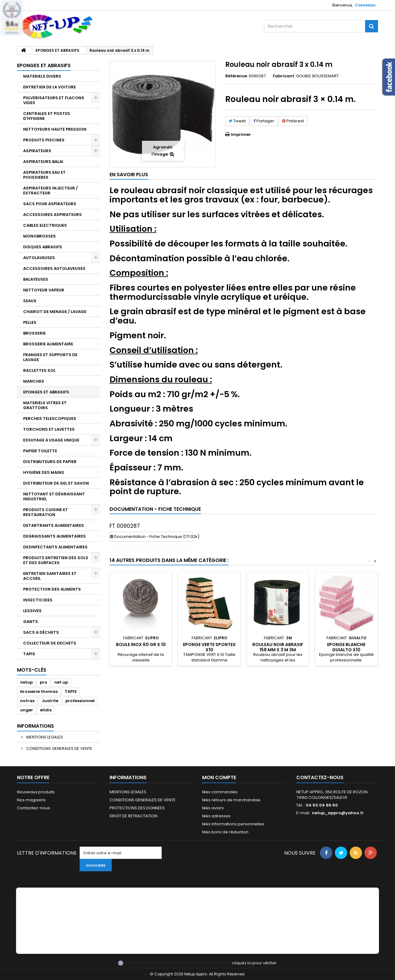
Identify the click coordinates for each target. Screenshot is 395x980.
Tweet (237, 121)
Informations (35, 726)
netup (26, 682)
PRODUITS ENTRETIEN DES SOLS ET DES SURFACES (56, 560)
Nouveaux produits (36, 792)
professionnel (80, 701)
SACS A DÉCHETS (41, 632)
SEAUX (30, 301)
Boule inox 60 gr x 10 (141, 645)
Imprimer (241, 134)
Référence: (237, 76)
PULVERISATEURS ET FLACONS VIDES (54, 100)
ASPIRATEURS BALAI (43, 162)
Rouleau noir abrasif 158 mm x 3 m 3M (278, 647)
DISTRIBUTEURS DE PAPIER (50, 462)
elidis (46, 710)
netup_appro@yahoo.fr (338, 813)
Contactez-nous (33, 808)
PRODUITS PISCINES (44, 140)
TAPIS (29, 654)
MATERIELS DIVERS (42, 76)
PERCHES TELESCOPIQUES (50, 419)
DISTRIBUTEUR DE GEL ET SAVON (56, 483)
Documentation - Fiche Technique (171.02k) (151, 537)
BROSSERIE (34, 333)
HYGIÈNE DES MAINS (44, 472)
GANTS (31, 622)
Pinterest (293, 121)
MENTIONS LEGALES (44, 737)
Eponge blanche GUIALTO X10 (346, 647)
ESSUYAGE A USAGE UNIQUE (51, 440)
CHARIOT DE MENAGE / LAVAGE (55, 312)
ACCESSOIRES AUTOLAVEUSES (54, 268)
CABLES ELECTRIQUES (45, 225)
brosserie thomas (39, 691)
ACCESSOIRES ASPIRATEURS (52, 215)
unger (27, 710)
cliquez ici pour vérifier (254, 963)
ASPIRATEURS (37, 151)
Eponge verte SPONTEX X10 (209, 647)
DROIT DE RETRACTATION (133, 816)
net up (61, 682)
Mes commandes (220, 792)
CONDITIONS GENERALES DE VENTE (59, 748)
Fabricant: (284, 76)
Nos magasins (31, 800)
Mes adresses (216, 816)
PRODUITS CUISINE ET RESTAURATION (46, 512)
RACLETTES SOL (39, 370)
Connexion (365, 5)
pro (44, 682)
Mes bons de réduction (225, 832)
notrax (27, 701)
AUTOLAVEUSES (39, 258)
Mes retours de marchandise (231, 800)
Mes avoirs (213, 808)
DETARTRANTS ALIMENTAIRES (54, 525)
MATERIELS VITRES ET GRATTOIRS (45, 405)
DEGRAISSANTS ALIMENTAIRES (54, 536)
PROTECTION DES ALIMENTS (52, 589)
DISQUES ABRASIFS (43, 247)
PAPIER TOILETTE (40, 451)
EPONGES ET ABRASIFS (46, 392)
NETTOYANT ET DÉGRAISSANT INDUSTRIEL (54, 496)
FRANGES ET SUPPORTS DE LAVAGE (50, 357)
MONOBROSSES (39, 236)
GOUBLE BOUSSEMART (317, 76)
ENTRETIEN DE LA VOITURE (50, 87)
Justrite (50, 701)
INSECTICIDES (38, 600)
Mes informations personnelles (233, 824)
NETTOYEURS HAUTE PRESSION (55, 129)
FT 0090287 (125, 526)
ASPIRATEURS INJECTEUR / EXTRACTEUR (50, 191)
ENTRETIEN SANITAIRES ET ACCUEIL (50, 576)
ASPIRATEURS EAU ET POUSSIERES (44, 175)
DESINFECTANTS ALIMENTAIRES (55, 547)
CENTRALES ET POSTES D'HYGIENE (47, 116)
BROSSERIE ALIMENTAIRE (48, 344)
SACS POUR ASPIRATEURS (50, 204)
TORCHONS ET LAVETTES (49, 429)
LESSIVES (32, 611)
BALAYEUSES (36, 279)
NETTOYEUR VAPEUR (44, 290)
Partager (264, 121)
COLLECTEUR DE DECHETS (50, 643)
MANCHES (34, 381)
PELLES (30, 322)
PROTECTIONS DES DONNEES (137, 808)
